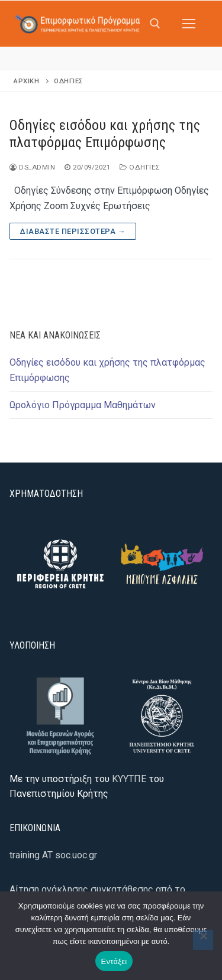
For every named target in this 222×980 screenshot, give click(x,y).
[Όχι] (203, 940)
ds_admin (32, 167)
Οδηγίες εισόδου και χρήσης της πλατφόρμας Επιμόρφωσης (105, 134)
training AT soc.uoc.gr (53, 855)
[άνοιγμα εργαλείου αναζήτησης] (155, 24)
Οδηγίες (140, 167)
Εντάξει (114, 961)
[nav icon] (189, 24)
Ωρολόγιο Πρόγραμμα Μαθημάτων (83, 405)
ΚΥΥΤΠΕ (129, 779)
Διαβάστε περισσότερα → (73, 231)
